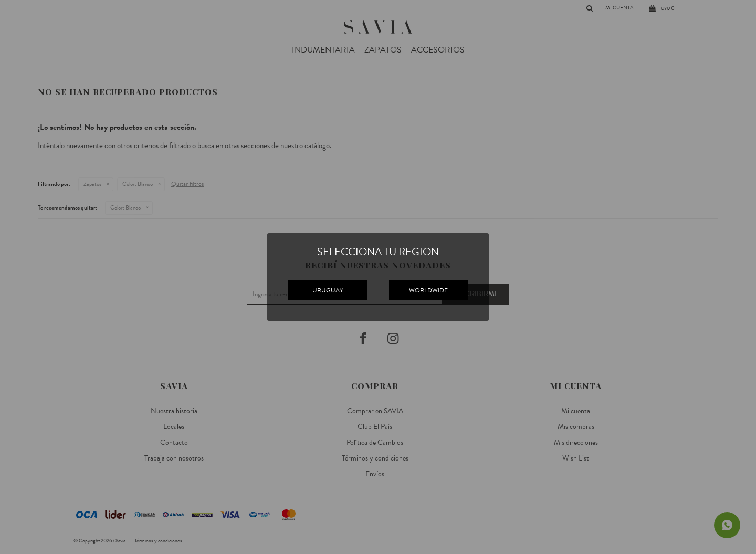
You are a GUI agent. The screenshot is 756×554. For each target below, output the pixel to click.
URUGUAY (328, 290)
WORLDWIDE (428, 290)
